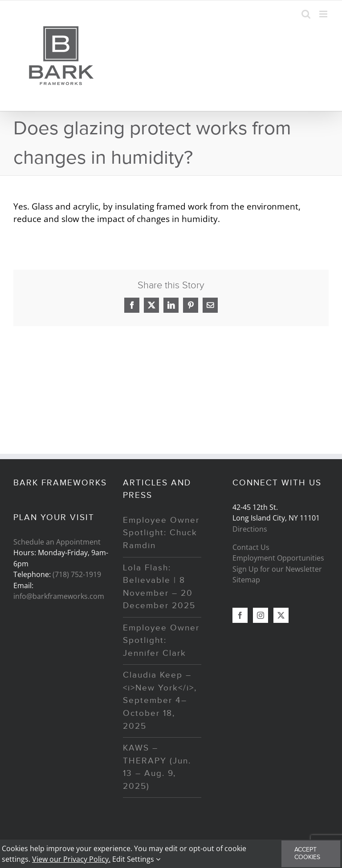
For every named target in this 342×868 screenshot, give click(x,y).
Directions (250, 529)
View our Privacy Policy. (71, 859)
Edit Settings (136, 859)
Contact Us (251, 547)
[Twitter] (281, 615)
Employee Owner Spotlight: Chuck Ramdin (161, 533)
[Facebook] (240, 615)
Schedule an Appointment (57, 542)
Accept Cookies (307, 854)
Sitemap (246, 580)
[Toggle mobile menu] (324, 14)
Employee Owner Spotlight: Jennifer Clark (161, 641)
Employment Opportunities (278, 558)
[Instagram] (261, 615)
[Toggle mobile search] (306, 14)
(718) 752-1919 (77, 574)
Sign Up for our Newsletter (277, 569)
